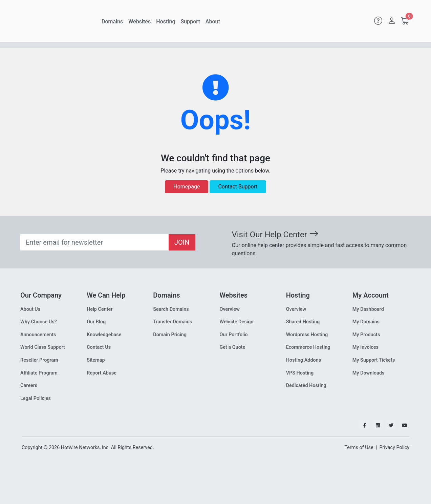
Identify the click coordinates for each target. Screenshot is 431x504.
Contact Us (99, 347)
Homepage (187, 187)
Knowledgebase (104, 335)
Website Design (236, 322)
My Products (366, 335)
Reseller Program (39, 360)
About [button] (213, 22)
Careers (29, 386)
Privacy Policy (394, 448)
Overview (229, 309)
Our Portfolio (233, 335)
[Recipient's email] (95, 242)
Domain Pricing (170, 335)
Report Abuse (102, 373)
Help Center (100, 309)
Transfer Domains (173, 322)
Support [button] (190, 22)
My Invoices (365, 347)
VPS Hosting (300, 373)
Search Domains (171, 309)
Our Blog (96, 322)
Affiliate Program (39, 373)
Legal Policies (36, 398)
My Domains (366, 322)
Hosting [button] (166, 22)
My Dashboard (368, 309)
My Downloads (369, 373)
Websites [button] (139, 22)
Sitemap (96, 360)
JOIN (182, 242)
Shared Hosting (303, 322)
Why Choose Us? (39, 322)
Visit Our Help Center (275, 235)
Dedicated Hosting (306, 386)
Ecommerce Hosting (308, 347)
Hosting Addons (304, 360)
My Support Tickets (374, 360)
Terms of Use (359, 448)
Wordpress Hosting (307, 335)
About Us (30, 309)
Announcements (38, 335)
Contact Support (238, 187)
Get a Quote (232, 347)
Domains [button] (112, 22)
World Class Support (43, 347)
